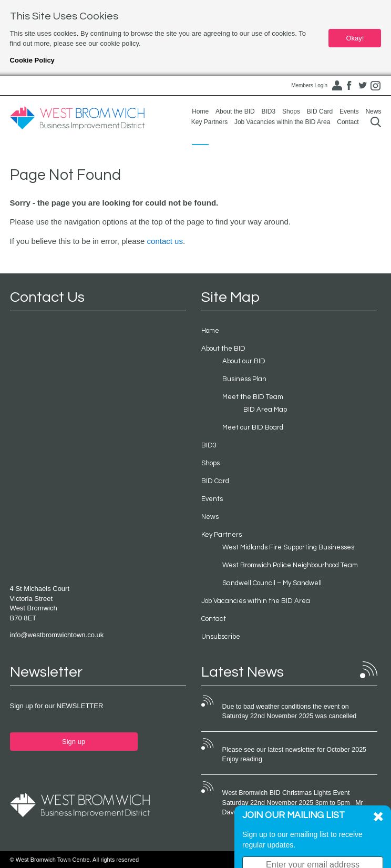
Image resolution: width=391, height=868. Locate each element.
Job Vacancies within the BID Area (282, 122)
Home (200, 111)
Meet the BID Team (253, 397)
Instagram (375, 86)
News (373, 111)
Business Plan (244, 379)
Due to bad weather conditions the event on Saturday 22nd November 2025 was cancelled (290, 711)
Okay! (355, 38)
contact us (165, 241)
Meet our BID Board (253, 427)
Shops (291, 111)
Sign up (74, 742)
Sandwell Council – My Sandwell (272, 583)
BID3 (268, 111)
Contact (348, 122)
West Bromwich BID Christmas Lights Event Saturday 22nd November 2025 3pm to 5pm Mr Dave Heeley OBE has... (293, 802)
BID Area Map (265, 410)
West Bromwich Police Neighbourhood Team (290, 565)
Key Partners (209, 122)
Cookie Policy (32, 60)
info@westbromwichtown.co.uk (57, 635)
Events (349, 111)
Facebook (349, 86)
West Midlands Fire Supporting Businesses (288, 547)
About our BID (244, 361)
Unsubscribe (221, 637)
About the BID (235, 111)
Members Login (309, 85)
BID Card (320, 111)
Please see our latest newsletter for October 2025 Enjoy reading (294, 754)
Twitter (363, 86)
